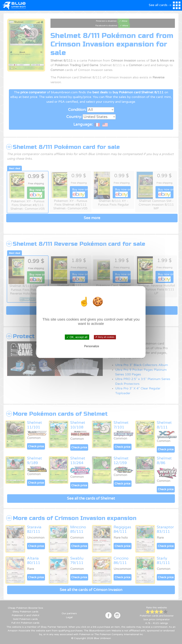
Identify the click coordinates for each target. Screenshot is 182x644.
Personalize (92, 346)
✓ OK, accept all (77, 337)
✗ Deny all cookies (105, 337)
